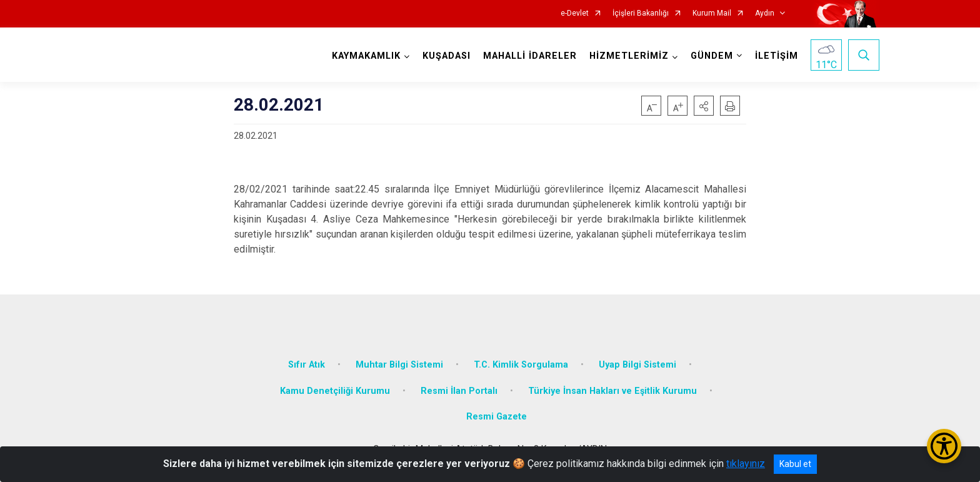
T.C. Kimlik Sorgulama (521, 365)
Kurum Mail (712, 13)
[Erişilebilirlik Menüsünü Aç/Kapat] (944, 446)
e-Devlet (575, 13)
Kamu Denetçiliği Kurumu (335, 391)
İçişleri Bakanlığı (641, 13)
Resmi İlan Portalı (459, 391)
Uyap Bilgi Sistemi (637, 365)
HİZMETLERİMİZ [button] (629, 56)
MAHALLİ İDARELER (530, 56)
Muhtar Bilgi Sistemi (399, 365)
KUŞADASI (447, 56)
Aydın (765, 13)
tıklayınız (746, 464)
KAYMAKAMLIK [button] (366, 56)
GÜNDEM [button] (712, 56)
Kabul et (795, 464)
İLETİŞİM (777, 56)
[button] (704, 106)
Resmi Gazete (497, 417)
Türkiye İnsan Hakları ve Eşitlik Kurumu (612, 391)
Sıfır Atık (307, 365)
